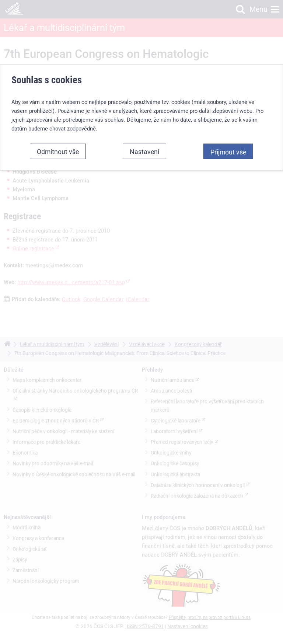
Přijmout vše (228, 152)
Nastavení (144, 152)
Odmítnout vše (58, 152)
